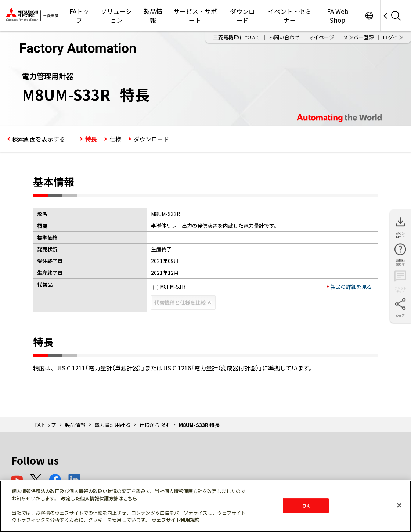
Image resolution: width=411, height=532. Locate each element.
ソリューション (116, 16)
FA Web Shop (338, 16)
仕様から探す (155, 425)
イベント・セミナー (290, 16)
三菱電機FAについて (237, 37)
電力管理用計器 (112, 425)
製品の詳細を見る (351, 287)
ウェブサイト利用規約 (176, 520)
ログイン (393, 37)
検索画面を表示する (39, 139)
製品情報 (153, 16)
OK (306, 505)
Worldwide (369, 16)
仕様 (115, 139)
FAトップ (79, 16)
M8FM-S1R (169, 287)
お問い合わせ (284, 37)
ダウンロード (242, 16)
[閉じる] (399, 505)
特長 (91, 139)
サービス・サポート (195, 16)
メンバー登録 (358, 37)
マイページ (321, 37)
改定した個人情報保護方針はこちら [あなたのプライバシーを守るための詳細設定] (99, 498)
